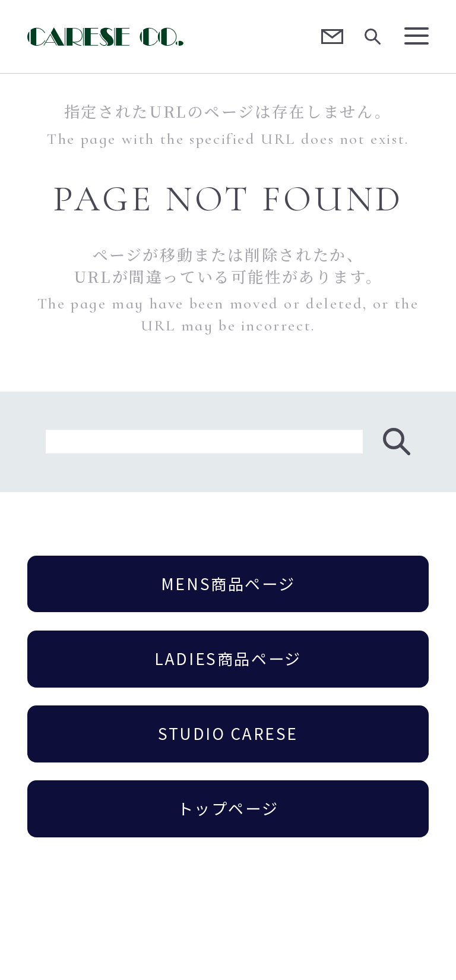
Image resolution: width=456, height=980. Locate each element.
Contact (332, 37)
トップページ (228, 808)
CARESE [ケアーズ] (106, 37)
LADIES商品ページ (228, 658)
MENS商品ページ (228, 584)
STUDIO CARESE (228, 733)
